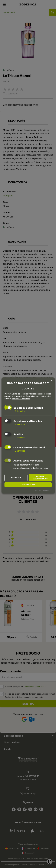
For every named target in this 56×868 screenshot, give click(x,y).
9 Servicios (19, 411)
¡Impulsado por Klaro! (43, 490)
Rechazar (16, 478)
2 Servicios (19, 438)
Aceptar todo (28, 485)
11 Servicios (19, 424)
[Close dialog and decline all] (52, 380)
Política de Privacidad (21, 399)
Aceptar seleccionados (40, 478)
